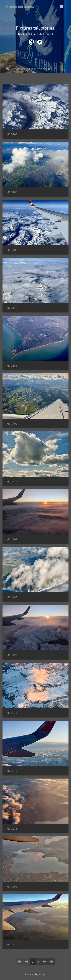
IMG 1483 (12, 597)
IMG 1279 (12, 713)
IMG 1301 (12, 539)
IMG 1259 (12, 944)
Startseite (8, 69)
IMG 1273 (12, 829)
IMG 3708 (12, 134)
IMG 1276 (12, 771)
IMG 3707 (12, 250)
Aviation (19, 69)
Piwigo (42, 974)
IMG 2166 (12, 366)
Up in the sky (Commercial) (43, 69)
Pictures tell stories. (20, 7)
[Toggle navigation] (61, 7)
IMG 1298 (12, 655)
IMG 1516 (12, 482)
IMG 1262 (12, 887)
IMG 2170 (12, 308)
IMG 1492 (12, 424)
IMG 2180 (12, 192)
